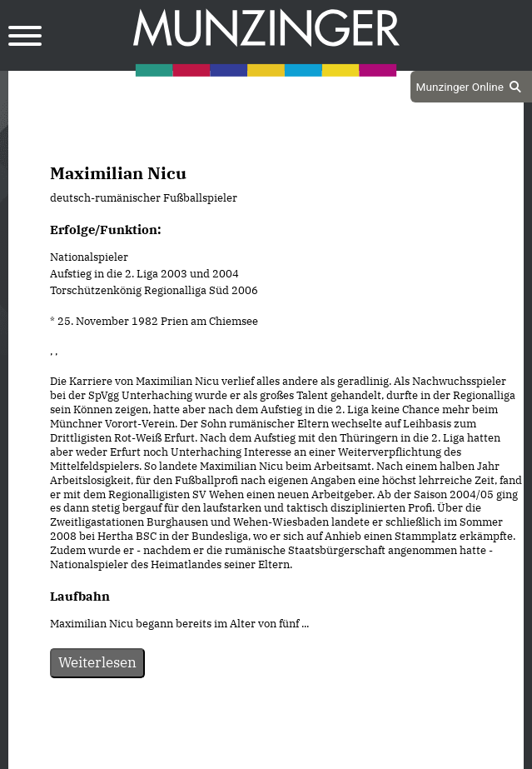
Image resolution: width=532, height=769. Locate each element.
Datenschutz (224, 754)
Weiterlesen (97, 662)
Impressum (311, 754)
